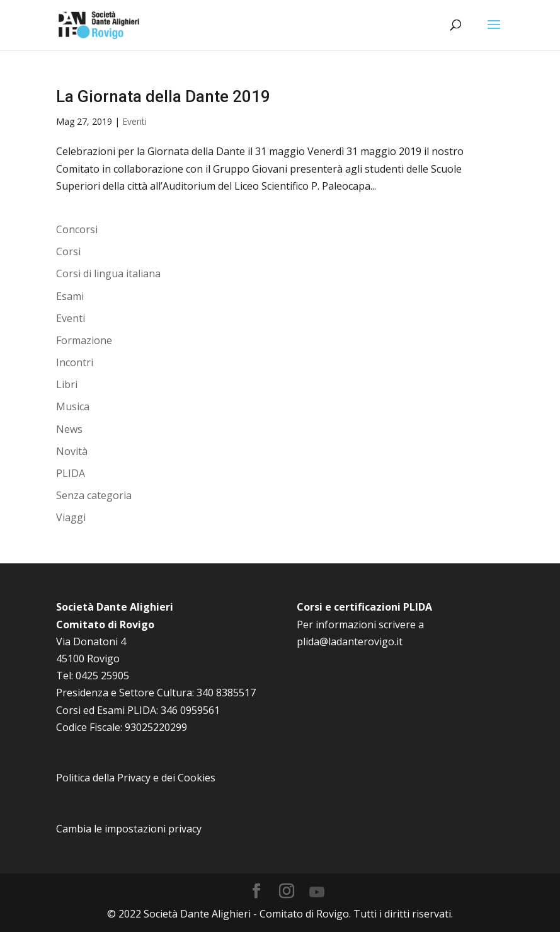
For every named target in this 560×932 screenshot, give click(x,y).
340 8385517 (226, 693)
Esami (70, 296)
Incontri (75, 362)
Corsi (68, 251)
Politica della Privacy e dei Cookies (136, 778)
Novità (72, 451)
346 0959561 (190, 710)
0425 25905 (102, 676)
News (69, 429)
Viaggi (71, 517)
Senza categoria (94, 495)
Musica (73, 406)
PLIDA (71, 473)
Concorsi (77, 229)
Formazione (84, 340)
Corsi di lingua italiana (108, 273)
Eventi (134, 121)
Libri (67, 384)
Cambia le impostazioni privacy (129, 829)
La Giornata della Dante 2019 (163, 96)
